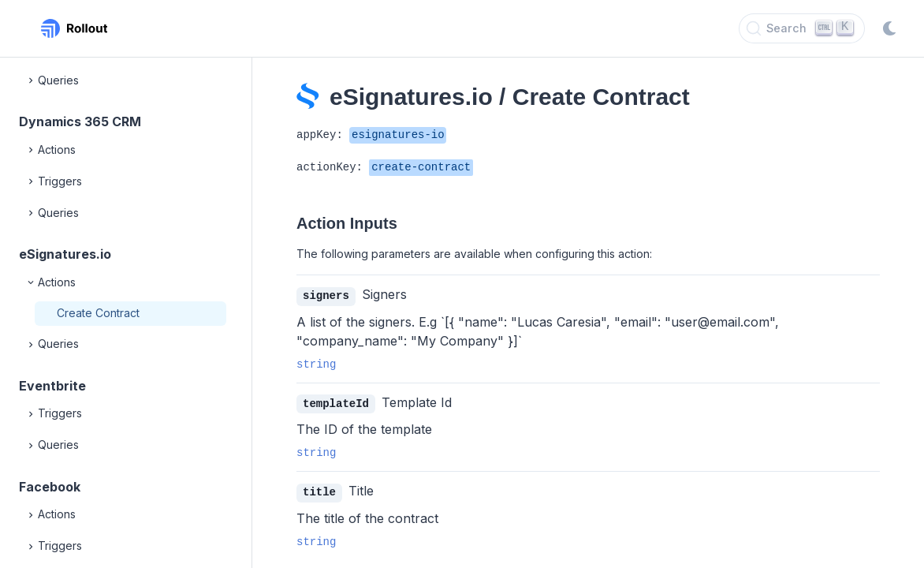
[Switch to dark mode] (889, 28)
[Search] (802, 28)
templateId (336, 403)
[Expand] (32, 80)
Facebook (50, 487)
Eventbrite (52, 386)
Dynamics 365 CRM (80, 121)
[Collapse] (32, 282)
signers (326, 295)
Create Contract (98, 313)
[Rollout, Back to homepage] (74, 28)
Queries (52, 80)
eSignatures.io (65, 254)
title (319, 490)
